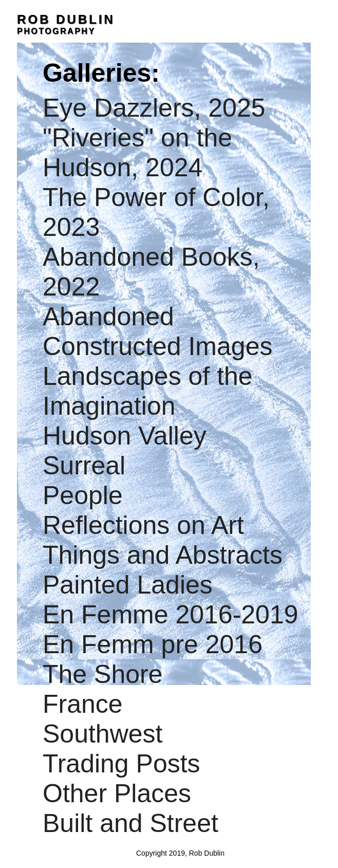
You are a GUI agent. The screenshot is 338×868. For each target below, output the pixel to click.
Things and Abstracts (163, 555)
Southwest (102, 734)
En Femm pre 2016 (153, 644)
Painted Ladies (128, 585)
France (83, 704)
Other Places (117, 793)
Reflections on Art (143, 525)
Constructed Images (157, 346)
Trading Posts (121, 764)
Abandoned (108, 317)
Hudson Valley (125, 436)
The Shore (102, 674)
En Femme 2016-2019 (171, 615)
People (83, 495)
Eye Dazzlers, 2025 (154, 108)
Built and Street (130, 823)
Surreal (84, 466)
